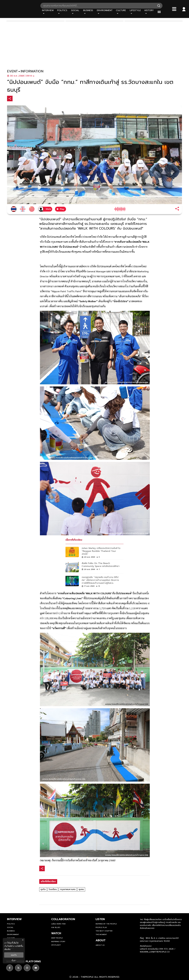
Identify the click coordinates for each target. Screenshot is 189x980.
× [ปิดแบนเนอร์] (23, 940)
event (12, 71)
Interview (14, 919)
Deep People (57, 938)
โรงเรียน (53, 889)
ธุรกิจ (43, 889)
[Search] (159, 6)
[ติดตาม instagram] (27, 968)
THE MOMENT (101, 934)
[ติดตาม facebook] (10, 968)
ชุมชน (81, 889)
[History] (149, 12)
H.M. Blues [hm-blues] (56, 927)
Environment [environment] (13, 934)
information (32, 71)
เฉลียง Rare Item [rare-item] (58, 924)
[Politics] (62, 12)
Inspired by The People (106, 924)
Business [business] (11, 931)
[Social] (76, 12)
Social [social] (10, 927)
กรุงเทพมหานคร (68, 889)
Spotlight (56, 945)
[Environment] (105, 12)
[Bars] (174, 9)
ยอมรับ (14, 955)
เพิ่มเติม (7, 949)
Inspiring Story (58, 942)
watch (56, 933)
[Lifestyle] (135, 12)
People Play (101, 927)
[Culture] (121, 12)
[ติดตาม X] (18, 968)
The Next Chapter (104, 931)
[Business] (88, 12)
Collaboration (63, 919)
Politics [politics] (11, 924)
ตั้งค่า (14, 960)
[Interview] (48, 12)
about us (100, 945)
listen (100, 919)
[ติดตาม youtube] (36, 968)
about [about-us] (101, 940)
